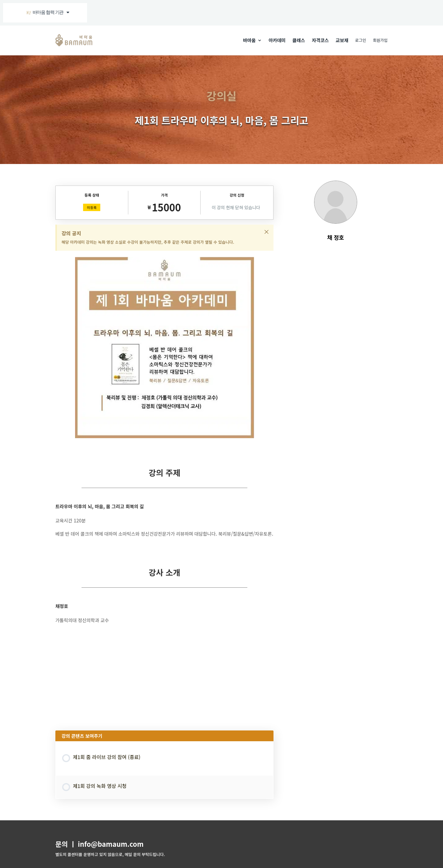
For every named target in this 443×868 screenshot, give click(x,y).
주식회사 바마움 (69, 818)
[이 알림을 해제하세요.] (266, 232)
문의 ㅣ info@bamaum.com (100, 791)
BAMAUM (96, 859)
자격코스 (320, 40)
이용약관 (82, 842)
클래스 (299, 40)
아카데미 (277, 40)
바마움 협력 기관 (48, 12)
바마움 (249, 40)
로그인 (361, 40)
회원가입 (380, 40)
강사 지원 (135, 842)
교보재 (342, 40)
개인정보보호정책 (108, 842)
